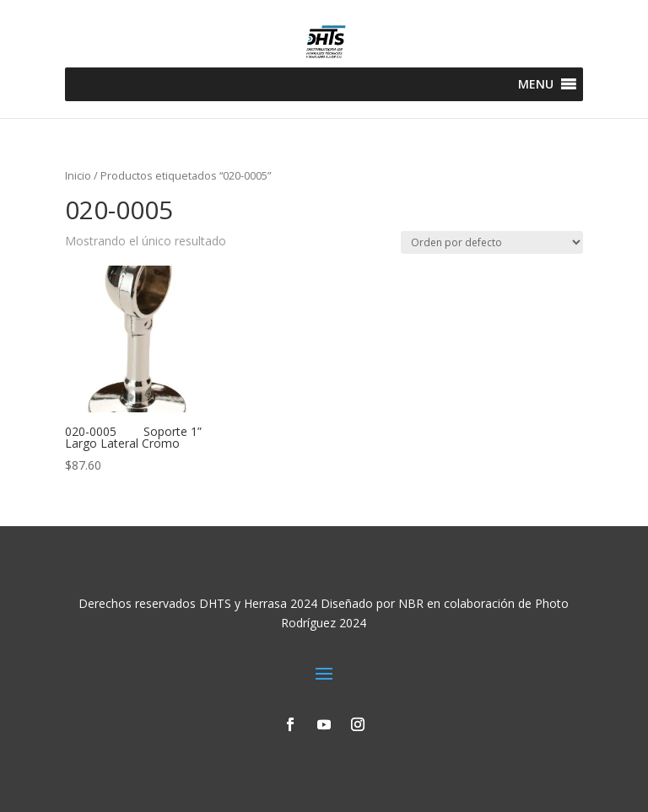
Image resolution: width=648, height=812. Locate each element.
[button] (536, 84)
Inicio (78, 175)
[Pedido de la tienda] (492, 242)
